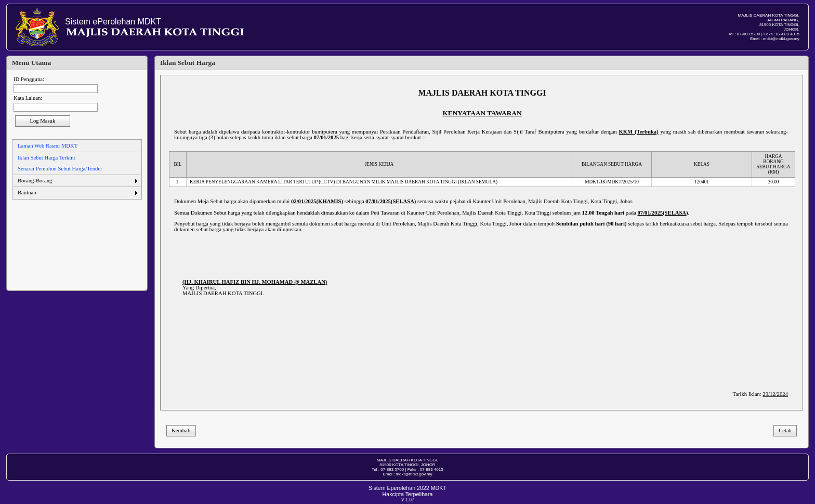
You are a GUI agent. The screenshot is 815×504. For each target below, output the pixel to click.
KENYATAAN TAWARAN (482, 113)
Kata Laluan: (28, 98)
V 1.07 (407, 500)
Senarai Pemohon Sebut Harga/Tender (60, 169)
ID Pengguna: (29, 79)
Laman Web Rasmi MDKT (48, 146)
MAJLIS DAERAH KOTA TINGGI (482, 93)
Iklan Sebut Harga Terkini (46, 158)
